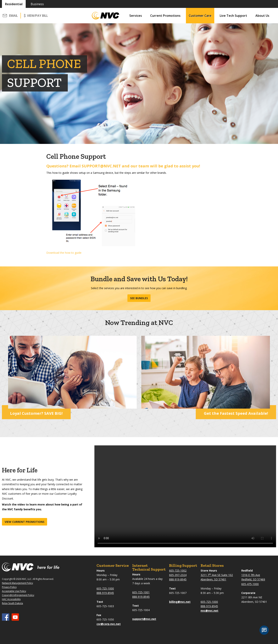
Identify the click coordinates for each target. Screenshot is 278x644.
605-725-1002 (178, 571)
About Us (262, 16)
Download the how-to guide (64, 253)
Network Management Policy (17, 583)
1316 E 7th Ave (251, 575)
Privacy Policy (9, 587)
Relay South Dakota (12, 603)
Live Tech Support (233, 16)
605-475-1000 (250, 584)
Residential (14, 4)
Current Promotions (165, 16)
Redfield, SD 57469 (253, 579)
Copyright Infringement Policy (18, 595)
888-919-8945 (105, 593)
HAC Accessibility (11, 599)
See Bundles (139, 298)
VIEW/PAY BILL (37, 16)
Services (136, 16)
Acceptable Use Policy (14, 591)
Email (13, 16)
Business (37, 4)
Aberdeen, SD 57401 (213, 579)
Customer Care (200, 16)
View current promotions (25, 522)
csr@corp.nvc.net (109, 624)
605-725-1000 (105, 588)
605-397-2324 (178, 575)
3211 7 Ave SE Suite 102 (217, 575)
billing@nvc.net (180, 602)
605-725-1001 (141, 592)
